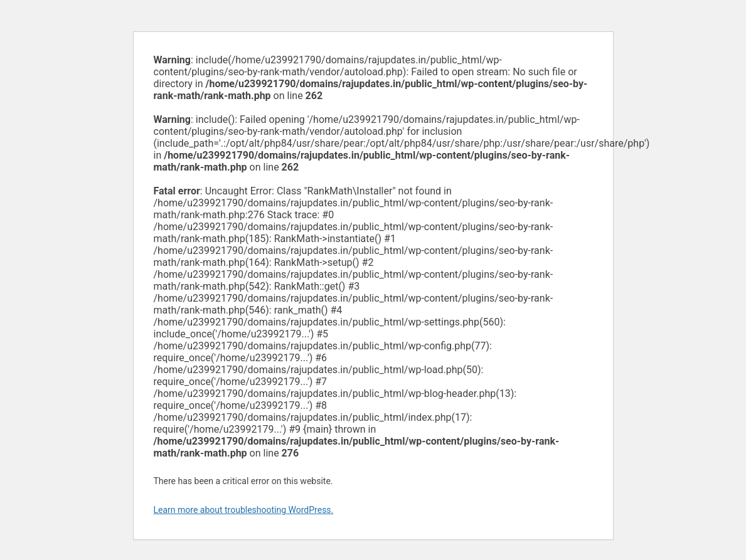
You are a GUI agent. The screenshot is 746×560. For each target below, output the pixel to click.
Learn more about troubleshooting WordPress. (244, 510)
